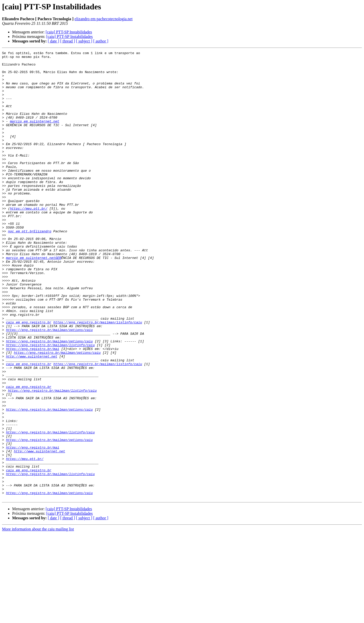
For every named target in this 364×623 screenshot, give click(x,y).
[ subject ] (84, 41)
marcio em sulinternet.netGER (34, 299)
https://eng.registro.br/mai (33, 409)
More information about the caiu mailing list (38, 619)
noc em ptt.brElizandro (30, 268)
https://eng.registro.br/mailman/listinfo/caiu (98, 377)
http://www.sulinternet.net (32, 418)
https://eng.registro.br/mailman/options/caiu (49, 386)
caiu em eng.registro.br (29, 377)
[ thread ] (68, 41)
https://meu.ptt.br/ (29, 240)
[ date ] (53, 41)
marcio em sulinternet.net (35, 136)
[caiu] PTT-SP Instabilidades (69, 32)
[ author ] (101, 41)
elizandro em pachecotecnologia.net (104, 19)
